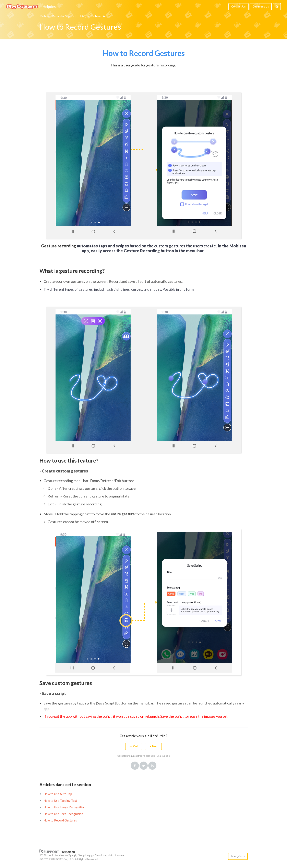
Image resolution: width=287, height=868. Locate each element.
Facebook (135, 766)
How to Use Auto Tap (58, 794)
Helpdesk (50, 7)
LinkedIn (152, 766)
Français (237, 856)
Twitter (144, 766)
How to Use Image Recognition (64, 807)
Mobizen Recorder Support (58, 16)
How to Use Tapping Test (60, 801)
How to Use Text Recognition (63, 814)
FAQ (83, 16)
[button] (134, 746)
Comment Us (261, 7)
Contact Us (238, 7)
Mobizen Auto (100, 16)
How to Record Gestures (60, 820)
